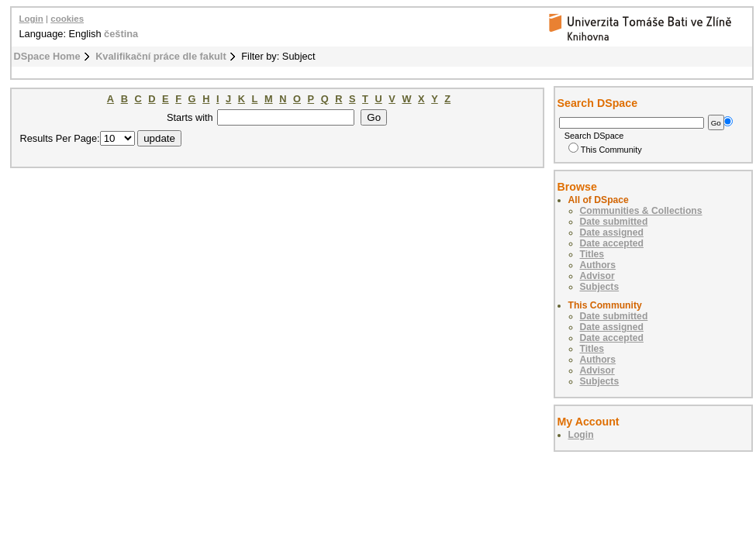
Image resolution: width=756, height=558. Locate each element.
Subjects (600, 287)
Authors (598, 265)
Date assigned (612, 232)
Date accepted (612, 243)
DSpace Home (47, 56)
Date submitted (614, 222)
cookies (67, 19)
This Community (605, 150)
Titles (592, 254)
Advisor (597, 276)
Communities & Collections (641, 211)
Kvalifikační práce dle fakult (161, 56)
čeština (121, 34)
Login (31, 19)
